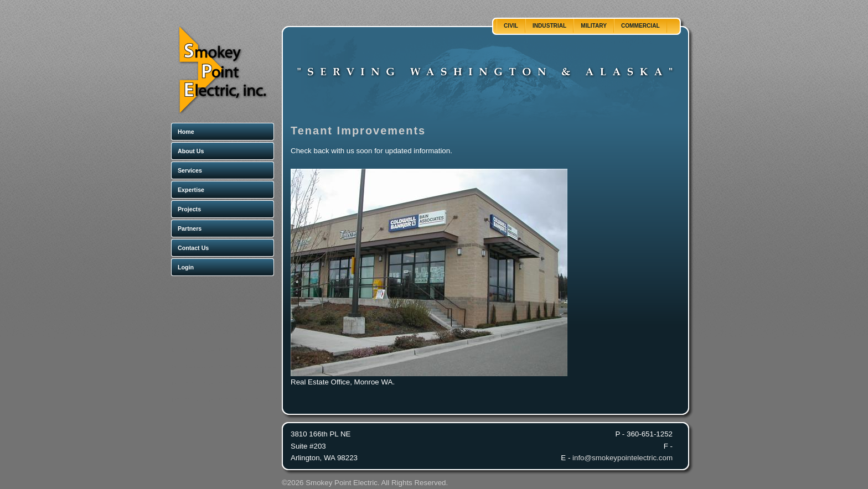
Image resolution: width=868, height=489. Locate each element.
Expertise (191, 190)
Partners (190, 228)
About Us (191, 151)
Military (594, 26)
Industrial (549, 26)
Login (186, 267)
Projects (189, 209)
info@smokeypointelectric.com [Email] (622, 458)
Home (186, 132)
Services (190, 170)
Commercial (640, 26)
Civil (511, 26)
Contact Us (193, 248)
